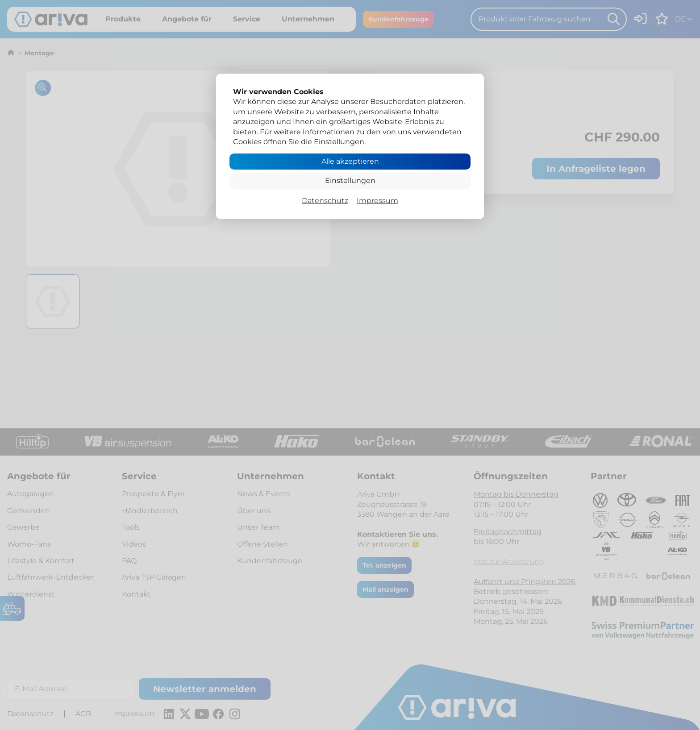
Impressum (377, 201)
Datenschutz (325, 201)
